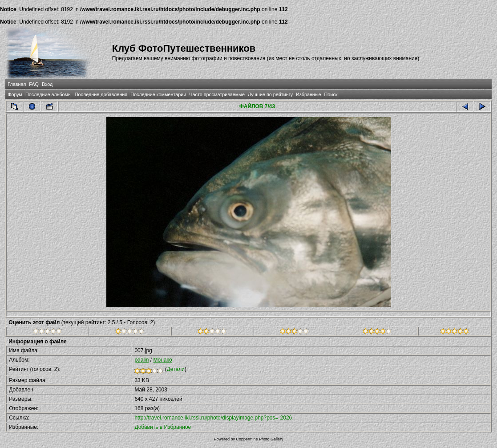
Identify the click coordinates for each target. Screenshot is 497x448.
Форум (15, 94)
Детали (176, 369)
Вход (47, 84)
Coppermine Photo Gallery (259, 439)
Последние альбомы (48, 94)
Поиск (331, 94)
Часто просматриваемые (217, 94)
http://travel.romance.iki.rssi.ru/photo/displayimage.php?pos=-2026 (213, 418)
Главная (17, 84)
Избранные (308, 94)
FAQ (34, 84)
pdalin (141, 360)
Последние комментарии (158, 94)
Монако (162, 360)
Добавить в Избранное (163, 427)
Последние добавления (101, 94)
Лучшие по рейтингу (270, 94)
